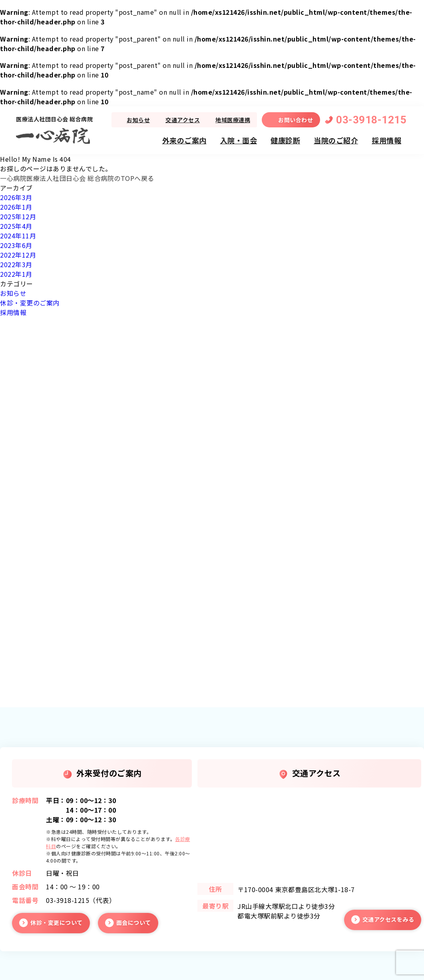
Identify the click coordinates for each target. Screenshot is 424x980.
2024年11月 (18, 236)
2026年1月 (16, 207)
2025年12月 (18, 216)
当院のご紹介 (336, 140)
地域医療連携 (233, 120)
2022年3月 (16, 264)
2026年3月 (16, 197)
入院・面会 (239, 140)
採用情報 (386, 140)
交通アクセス (183, 120)
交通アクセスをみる (388, 919)
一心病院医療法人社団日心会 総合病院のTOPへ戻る (77, 178)
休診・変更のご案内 (30, 303)
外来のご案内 (184, 140)
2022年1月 (16, 274)
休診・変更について (57, 922)
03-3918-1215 (371, 120)
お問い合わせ (296, 120)
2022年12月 (18, 255)
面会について (134, 922)
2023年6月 (16, 245)
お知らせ (138, 120)
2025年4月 (16, 226)
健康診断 (285, 140)
